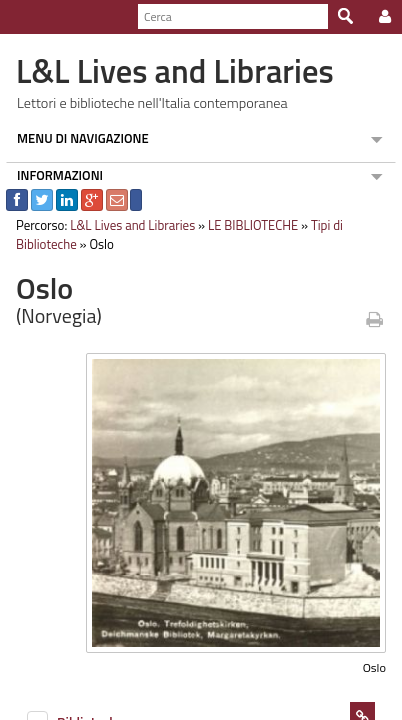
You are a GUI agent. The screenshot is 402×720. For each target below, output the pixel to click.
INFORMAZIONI (54, 175)
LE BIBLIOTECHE (247, 225)
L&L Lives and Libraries (126, 225)
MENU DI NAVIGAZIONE (77, 138)
